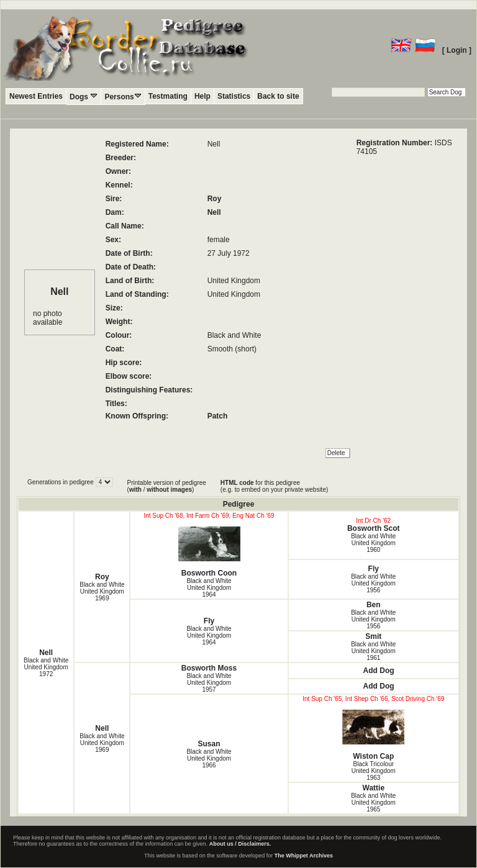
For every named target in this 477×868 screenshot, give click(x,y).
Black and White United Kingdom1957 (209, 683)
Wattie (374, 788)
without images (169, 490)
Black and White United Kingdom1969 (102, 591)
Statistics (234, 96)
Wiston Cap (374, 735)
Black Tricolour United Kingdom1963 (374, 771)
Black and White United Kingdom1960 (373, 543)
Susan (209, 744)
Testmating (168, 96)
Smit (373, 636)
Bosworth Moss (209, 668)
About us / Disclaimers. (240, 844)
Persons (123, 97)
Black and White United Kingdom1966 (209, 758)
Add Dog (379, 671)
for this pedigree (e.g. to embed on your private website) (274, 486)
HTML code (237, 483)
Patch (218, 416)
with (135, 490)
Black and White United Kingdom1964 (209, 588)
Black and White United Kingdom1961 (373, 651)
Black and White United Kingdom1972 (46, 667)
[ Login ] (457, 50)
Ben (374, 605)
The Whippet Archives (304, 856)
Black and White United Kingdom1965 (373, 802)
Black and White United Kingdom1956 (373, 583)
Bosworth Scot (374, 528)
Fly (374, 569)
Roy (215, 199)
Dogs (84, 97)
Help (202, 96)
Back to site (278, 96)
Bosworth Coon (209, 552)
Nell (214, 212)
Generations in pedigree (61, 482)
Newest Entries (36, 96)
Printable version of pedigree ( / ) (167, 486)
